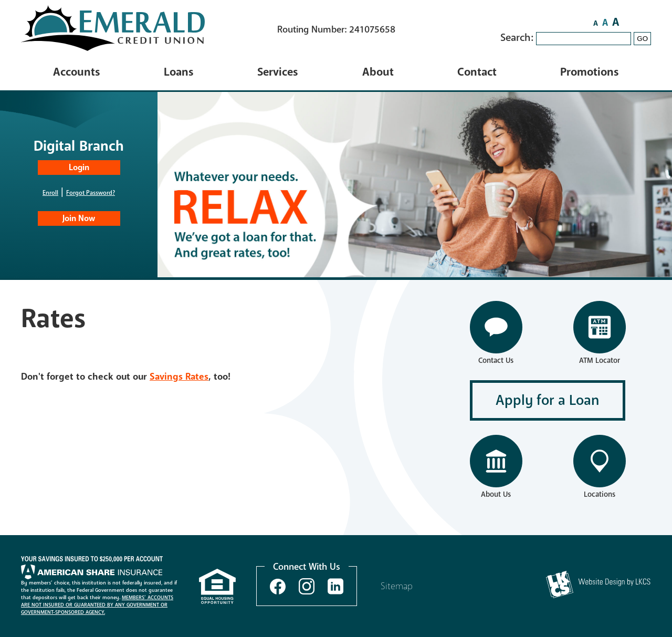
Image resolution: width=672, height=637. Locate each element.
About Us (496, 494)
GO (642, 39)
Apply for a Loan (548, 400)
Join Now (79, 218)
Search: (518, 38)
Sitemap (397, 586)
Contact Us (496, 361)
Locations (600, 494)
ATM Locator (600, 361)
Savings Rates (179, 377)
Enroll (50, 193)
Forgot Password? (91, 193)
